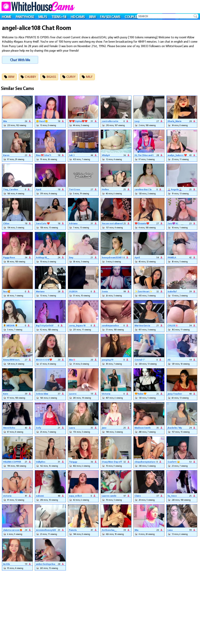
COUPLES (131, 17)
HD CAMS (78, 17)
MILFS (43, 17)
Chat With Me (20, 60)
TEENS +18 (59, 17)
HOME (6, 17)
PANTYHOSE (25, 17)
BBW (92, 17)
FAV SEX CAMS (110, 17)
